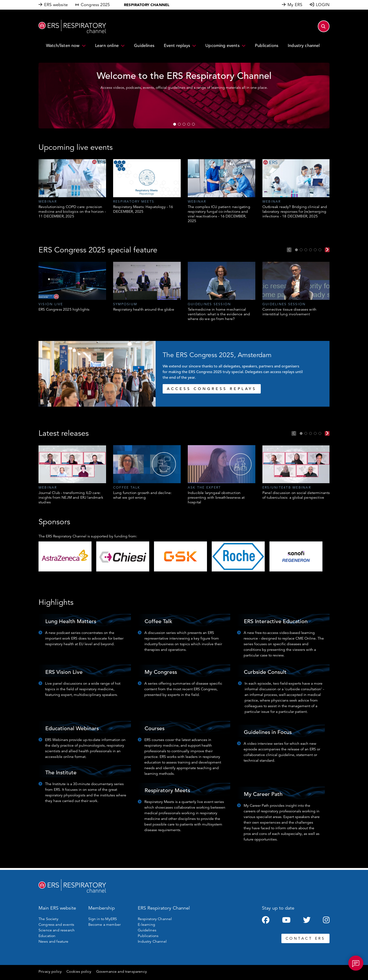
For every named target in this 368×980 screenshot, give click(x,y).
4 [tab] (189, 124)
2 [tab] (179, 124)
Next (327, 250)
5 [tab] (193, 124)
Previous (289, 250)
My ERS (295, 5)
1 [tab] (175, 124)
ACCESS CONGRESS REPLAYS (212, 389)
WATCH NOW (198, 107)
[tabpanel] (72, 189)
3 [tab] (184, 124)
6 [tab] (320, 250)
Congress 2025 (95, 5)
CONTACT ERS (305, 938)
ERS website (56, 5)
